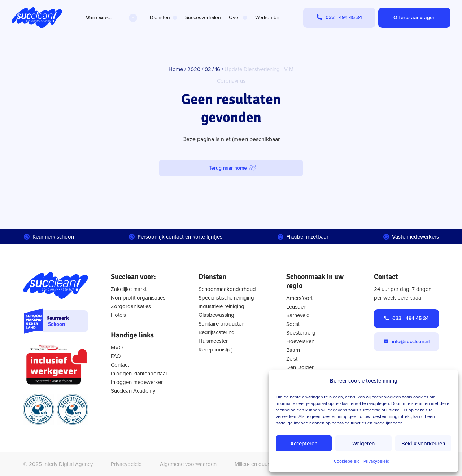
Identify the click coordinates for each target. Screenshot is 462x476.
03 (208, 69)
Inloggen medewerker (137, 382)
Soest (293, 324)
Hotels (118, 315)
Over (234, 18)
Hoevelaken (300, 341)
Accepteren (304, 444)
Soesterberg (301, 333)
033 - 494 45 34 (411, 318)
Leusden (296, 307)
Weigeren (363, 444)
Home (176, 69)
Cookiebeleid (347, 461)
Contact (120, 365)
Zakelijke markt (129, 289)
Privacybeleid (376, 461)
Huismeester (213, 341)
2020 (194, 69)
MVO (117, 348)
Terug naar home (228, 168)
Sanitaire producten (221, 324)
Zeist (292, 359)
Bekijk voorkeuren (423, 444)
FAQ (116, 356)
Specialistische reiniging (226, 298)
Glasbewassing (216, 315)
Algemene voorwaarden (188, 464)
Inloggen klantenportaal (139, 374)
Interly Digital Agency (68, 464)
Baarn (293, 350)
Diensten (160, 18)
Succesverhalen (203, 18)
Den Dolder (300, 367)
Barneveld (298, 315)
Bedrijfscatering (217, 332)
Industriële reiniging (221, 306)
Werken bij (267, 18)
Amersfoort (299, 298)
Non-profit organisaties (138, 298)
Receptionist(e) (216, 350)
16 (218, 69)
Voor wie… (99, 18)
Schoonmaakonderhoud (227, 289)
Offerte (415, 18)
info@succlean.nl (411, 342)
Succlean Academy (133, 391)
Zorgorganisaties (131, 306)
